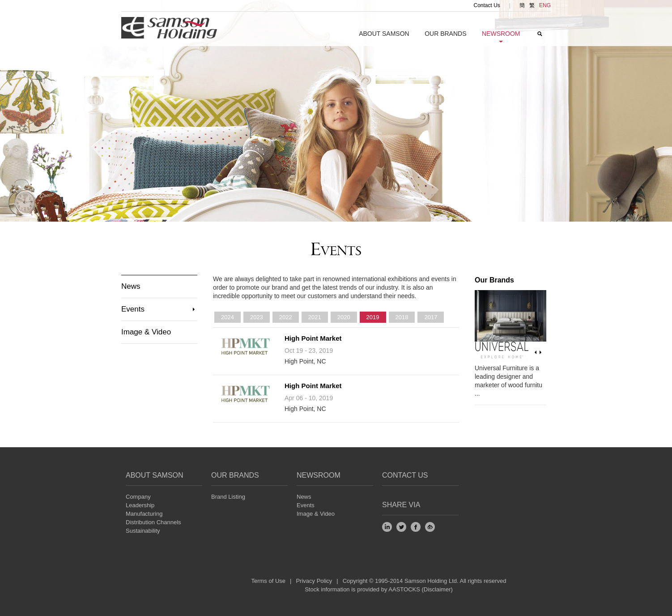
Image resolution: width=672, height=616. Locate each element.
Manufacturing (144, 514)
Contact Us (487, 5)
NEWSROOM (319, 475)
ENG (545, 5)
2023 (257, 317)
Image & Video (146, 332)
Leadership (140, 505)
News (131, 286)
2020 (344, 317)
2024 (228, 317)
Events (133, 309)
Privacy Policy (314, 581)
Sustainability (143, 531)
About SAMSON (384, 34)
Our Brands (445, 34)
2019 (373, 317)
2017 (431, 317)
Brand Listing (228, 497)
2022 (286, 317)
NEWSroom (501, 34)
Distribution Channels (153, 522)
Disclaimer (437, 589)
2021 (315, 317)
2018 (402, 317)
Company (138, 497)
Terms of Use (268, 581)
